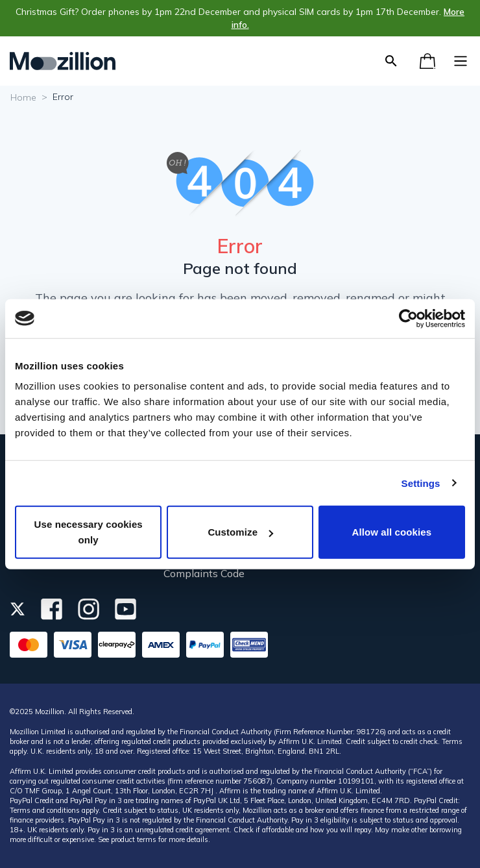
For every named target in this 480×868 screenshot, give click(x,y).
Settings (421, 483)
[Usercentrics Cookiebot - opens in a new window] (408, 318)
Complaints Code (204, 573)
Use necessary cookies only (89, 532)
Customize (240, 532)
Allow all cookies (392, 532)
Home (23, 97)
